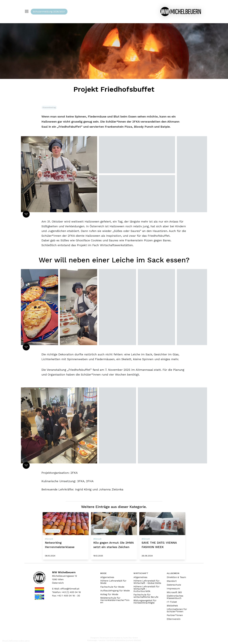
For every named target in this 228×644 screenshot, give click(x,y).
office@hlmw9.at (70, 589)
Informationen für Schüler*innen (177, 610)
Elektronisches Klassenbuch (175, 597)
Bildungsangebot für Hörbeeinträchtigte (145, 602)
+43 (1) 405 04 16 (71, 592)
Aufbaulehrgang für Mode (115, 591)
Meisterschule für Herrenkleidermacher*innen (115, 600)
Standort (172, 581)
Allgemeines (107, 577)
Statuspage (92, 640)
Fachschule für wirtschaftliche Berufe (146, 596)
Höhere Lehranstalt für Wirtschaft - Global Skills (147, 582)
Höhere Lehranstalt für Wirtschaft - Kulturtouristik (146, 589)
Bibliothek (172, 606)
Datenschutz (174, 585)
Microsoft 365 (174, 592)
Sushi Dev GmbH (131, 638)
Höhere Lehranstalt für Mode (113, 582)
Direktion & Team (176, 577)
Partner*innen (175, 615)
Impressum (173, 589)
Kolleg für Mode (109, 594)
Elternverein (174, 619)
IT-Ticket (172, 602)
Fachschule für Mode (112, 587)
